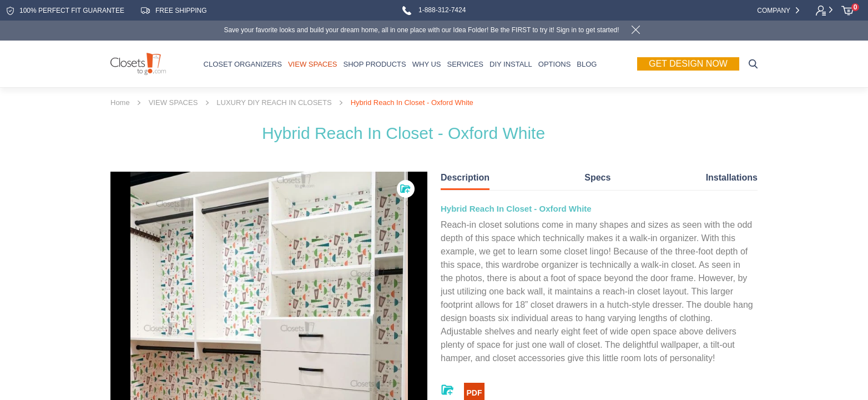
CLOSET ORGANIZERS (243, 64)
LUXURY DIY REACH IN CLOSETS (274, 103)
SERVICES (465, 64)
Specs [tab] (597, 177)
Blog (587, 64)
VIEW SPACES (313, 64)
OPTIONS (555, 64)
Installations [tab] (732, 177)
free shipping (174, 11)
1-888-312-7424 (434, 11)
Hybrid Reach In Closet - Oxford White (412, 103)
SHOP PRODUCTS (375, 64)
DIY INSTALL (511, 64)
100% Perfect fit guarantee (65, 11)
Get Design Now (688, 63)
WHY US (427, 64)
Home (120, 103)
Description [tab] (465, 177)
